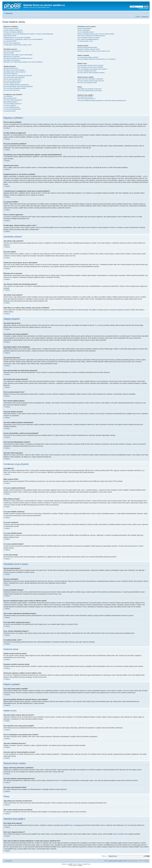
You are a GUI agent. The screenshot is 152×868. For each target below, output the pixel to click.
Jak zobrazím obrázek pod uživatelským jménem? (18, 58)
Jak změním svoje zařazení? (12, 60)
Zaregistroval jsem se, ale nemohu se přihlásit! (17, 38)
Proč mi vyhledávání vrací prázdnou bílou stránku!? (92, 69)
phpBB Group (68, 825)
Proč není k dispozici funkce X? (87, 99)
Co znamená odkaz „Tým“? (85, 41)
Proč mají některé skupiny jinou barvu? (89, 38)
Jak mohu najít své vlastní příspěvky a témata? (91, 73)
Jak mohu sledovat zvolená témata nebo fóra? (91, 81)
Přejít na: (104, 856)
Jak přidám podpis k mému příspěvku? (15, 72)
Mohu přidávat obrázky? (11, 102)
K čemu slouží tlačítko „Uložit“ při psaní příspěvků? (18, 86)
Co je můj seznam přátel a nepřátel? (88, 57)
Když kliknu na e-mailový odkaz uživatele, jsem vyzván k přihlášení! (23, 62)
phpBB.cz (80, 865)
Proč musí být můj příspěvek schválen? (15, 88)
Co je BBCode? (8, 96)
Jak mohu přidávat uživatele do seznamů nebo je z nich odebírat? (96, 59)
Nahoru (8, 128)
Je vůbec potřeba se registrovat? (13, 30)
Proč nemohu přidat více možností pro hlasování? (18, 76)
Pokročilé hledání (143, 8)
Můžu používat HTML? (10, 98)
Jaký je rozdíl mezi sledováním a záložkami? (90, 79)
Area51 (115, 834)
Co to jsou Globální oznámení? (13, 104)
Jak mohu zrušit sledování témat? (87, 83)
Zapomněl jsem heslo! (10, 36)
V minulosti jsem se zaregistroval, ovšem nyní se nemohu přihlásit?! (23, 39)
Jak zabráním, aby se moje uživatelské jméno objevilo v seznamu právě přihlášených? (28, 34)
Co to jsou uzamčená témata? (12, 109)
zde (143, 825)
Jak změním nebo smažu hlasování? (14, 77)
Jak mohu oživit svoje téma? (12, 90)
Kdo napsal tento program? (85, 97)
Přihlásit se (145, 17)
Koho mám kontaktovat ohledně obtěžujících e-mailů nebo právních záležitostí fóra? (102, 101)
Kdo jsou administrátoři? (84, 28)
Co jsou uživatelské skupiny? (86, 32)
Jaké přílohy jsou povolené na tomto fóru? (90, 89)
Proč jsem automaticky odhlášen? (13, 32)
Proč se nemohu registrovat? (12, 43)
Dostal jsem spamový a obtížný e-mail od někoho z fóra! (94, 51)
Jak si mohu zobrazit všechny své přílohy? (90, 91)
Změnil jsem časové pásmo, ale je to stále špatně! (18, 55)
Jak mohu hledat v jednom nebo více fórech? (90, 65)
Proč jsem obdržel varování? (12, 83)
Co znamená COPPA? (10, 41)
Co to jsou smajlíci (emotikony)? (13, 100)
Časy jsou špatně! (9, 53)
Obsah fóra (9, 13)
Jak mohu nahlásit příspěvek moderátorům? (16, 85)
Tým (106, 861)
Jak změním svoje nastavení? (12, 51)
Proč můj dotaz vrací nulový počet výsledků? (90, 67)
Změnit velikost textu (147, 13)
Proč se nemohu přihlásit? (11, 28)
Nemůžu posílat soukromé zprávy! (87, 47)
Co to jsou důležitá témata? (11, 107)
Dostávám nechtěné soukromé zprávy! (89, 49)
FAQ (138, 17)
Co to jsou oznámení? (10, 105)
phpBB (70, 864)
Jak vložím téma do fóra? (11, 68)
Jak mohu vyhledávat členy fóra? (87, 71)
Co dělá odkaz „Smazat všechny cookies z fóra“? (18, 45)
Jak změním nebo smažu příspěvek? (14, 70)
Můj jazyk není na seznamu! (12, 56)
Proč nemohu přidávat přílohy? (12, 81)
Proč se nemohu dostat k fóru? (12, 79)
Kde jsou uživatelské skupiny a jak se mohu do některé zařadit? (96, 34)
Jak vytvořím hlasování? (11, 74)
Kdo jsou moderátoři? (84, 30)
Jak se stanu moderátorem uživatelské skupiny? (91, 36)
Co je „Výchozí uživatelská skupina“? (88, 39)
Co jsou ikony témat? (10, 111)
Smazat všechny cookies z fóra (117, 861)
